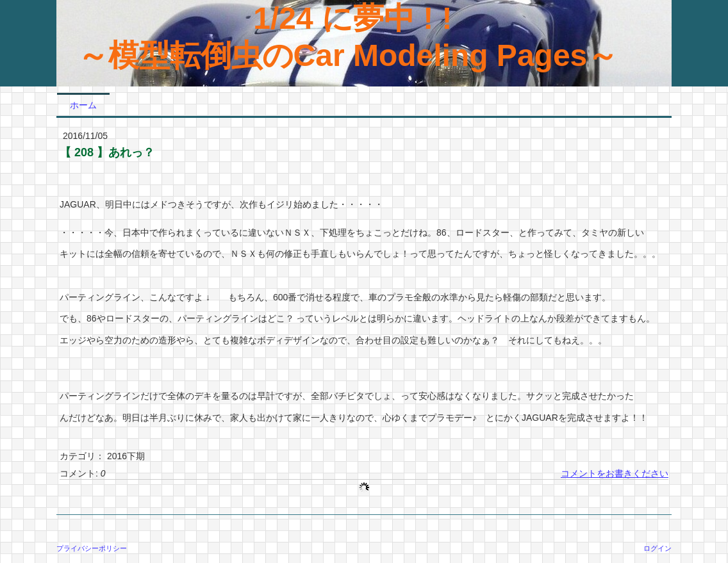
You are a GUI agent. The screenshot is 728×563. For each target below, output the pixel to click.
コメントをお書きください (615, 473)
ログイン (658, 548)
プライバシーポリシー (92, 548)
